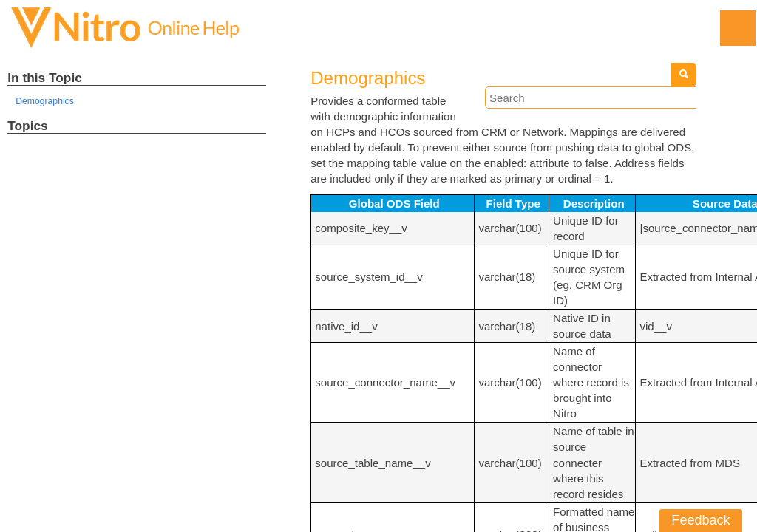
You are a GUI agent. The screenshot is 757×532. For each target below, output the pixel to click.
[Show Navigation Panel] (737, 28)
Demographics (47, 102)
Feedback (701, 520)
